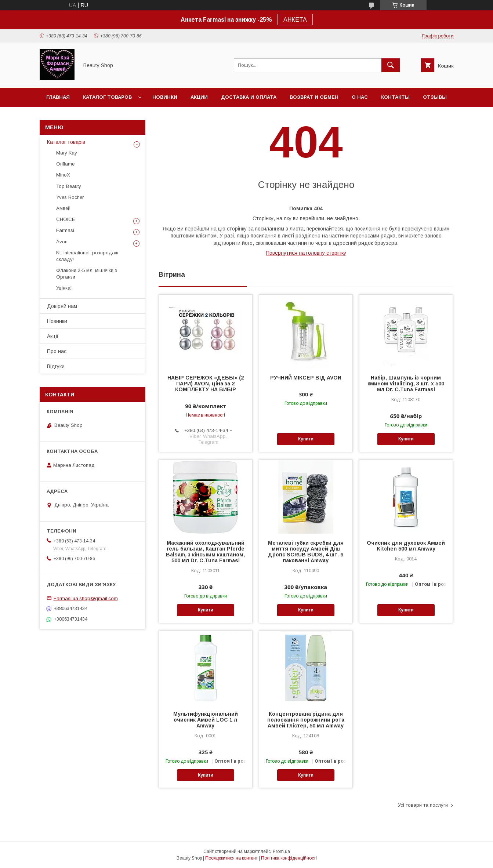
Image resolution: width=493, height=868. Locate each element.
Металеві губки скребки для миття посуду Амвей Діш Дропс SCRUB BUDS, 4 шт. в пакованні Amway (306, 552)
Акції (53, 336)
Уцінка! (64, 288)
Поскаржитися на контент (231, 858)
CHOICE (66, 219)
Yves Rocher (70, 197)
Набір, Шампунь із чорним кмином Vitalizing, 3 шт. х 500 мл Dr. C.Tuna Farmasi (406, 384)
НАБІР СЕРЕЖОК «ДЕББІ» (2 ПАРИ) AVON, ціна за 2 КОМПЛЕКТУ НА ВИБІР (206, 384)
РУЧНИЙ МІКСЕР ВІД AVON (306, 378)
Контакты (395, 97)
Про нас (57, 351)
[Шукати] (391, 65)
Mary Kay (67, 153)
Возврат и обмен (314, 97)
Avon (62, 242)
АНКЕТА (295, 20)
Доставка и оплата (249, 97)
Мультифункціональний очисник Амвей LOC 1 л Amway (206, 720)
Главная (58, 97)
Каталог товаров (107, 97)
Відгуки (56, 366)
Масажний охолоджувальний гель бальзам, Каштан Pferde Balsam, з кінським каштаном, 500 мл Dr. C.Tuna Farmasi (205, 552)
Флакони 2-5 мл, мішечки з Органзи (87, 274)
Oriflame (65, 164)
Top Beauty (69, 186)
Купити (306, 439)
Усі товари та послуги (423, 805)
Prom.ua (281, 851)
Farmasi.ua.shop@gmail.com (86, 598)
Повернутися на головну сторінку (306, 253)
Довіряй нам (62, 306)
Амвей (63, 208)
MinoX (63, 175)
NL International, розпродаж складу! (87, 256)
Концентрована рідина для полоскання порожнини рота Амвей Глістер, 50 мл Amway (306, 720)
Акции (199, 97)
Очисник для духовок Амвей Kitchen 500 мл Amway (406, 546)
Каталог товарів (66, 142)
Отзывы (435, 97)
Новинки (165, 97)
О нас (360, 97)
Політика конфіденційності (289, 858)
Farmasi (65, 230)
